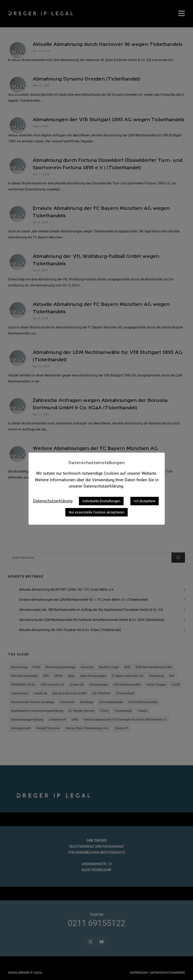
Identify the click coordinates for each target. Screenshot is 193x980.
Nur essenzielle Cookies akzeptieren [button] (97, 512)
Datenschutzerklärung (53, 501)
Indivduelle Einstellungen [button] (101, 501)
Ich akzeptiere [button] (145, 501)
